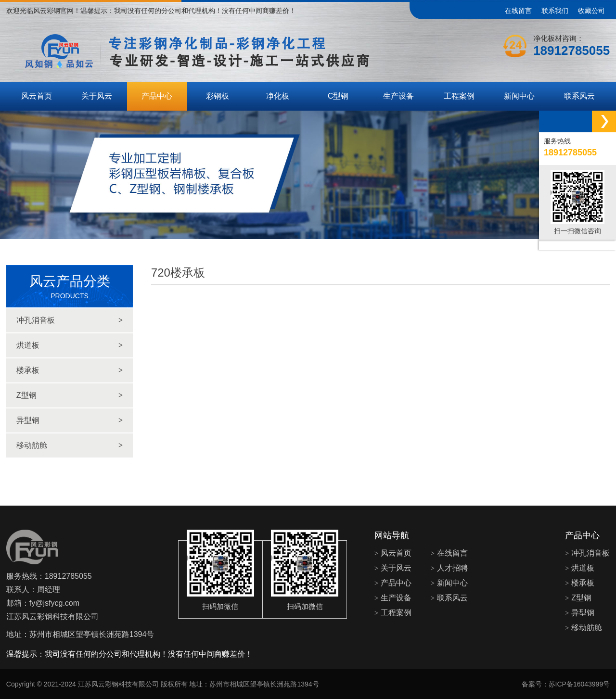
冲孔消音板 (70, 320)
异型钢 (70, 420)
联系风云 (579, 96)
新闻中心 (519, 96)
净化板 (278, 96)
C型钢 (338, 96)
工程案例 (459, 96)
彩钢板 (218, 96)
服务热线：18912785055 (49, 576)
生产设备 (398, 96)
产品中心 (157, 96)
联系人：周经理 (33, 590)
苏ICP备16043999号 (579, 684)
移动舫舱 (70, 445)
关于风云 (97, 96)
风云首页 (37, 96)
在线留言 (518, 11)
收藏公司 (591, 11)
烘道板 (70, 345)
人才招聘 (449, 568)
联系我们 (555, 11)
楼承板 (70, 370)
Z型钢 (70, 395)
